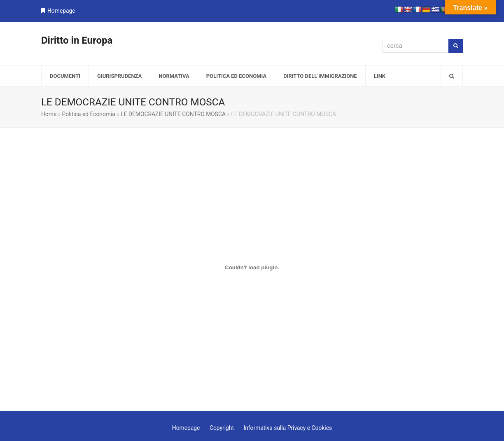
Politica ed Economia (89, 114)
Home (49, 114)
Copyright (222, 428)
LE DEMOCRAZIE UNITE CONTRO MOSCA (173, 114)
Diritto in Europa (77, 40)
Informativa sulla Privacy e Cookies (288, 428)
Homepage (61, 11)
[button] (452, 76)
